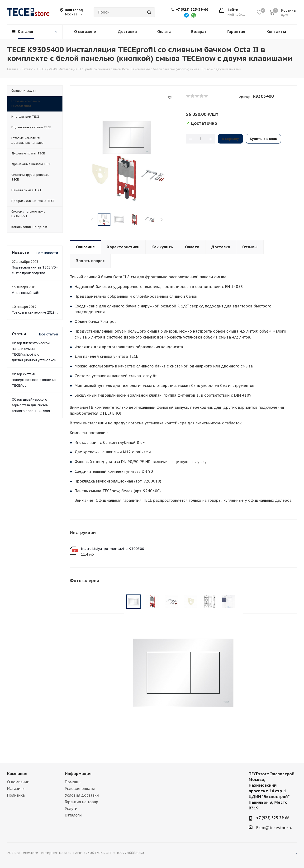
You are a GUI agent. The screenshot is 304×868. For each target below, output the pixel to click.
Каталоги (73, 815)
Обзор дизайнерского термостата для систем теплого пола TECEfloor (31, 405)
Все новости (47, 253)
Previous (92, 220)
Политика (16, 795)
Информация (78, 774)
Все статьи (48, 334)
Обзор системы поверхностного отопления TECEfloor (34, 380)
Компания (17, 774)
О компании (18, 782)
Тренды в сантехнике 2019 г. (35, 312)
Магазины (16, 789)
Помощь (73, 782)
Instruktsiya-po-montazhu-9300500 (112, 549)
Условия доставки (82, 795)
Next (161, 220)
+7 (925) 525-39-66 (192, 9)
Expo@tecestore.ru (274, 828)
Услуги (71, 808)
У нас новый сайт (26, 293)
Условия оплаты (80, 789)
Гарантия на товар (82, 802)
